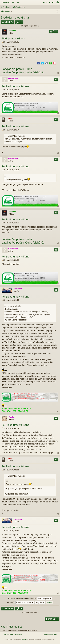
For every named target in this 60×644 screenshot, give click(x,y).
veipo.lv (12, 31)
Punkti (46, 2)
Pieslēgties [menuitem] (54, 3)
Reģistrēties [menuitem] (58, 3)
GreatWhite (13, 78)
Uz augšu (58, 73)
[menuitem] (48, 634)
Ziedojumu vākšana (15, 17)
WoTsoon (18, 289)
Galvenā (7, 12)
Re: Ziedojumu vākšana (15, 86)
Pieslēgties (7, 7)
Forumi (19, 3)
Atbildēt (6, 22)
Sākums (5, 2)
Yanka (12, 417)
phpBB (24, 639)
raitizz (10, 118)
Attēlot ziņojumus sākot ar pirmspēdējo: (30, 598)
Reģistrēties (21, 7)
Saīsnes (14, 3)
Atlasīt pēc (20, 602)
